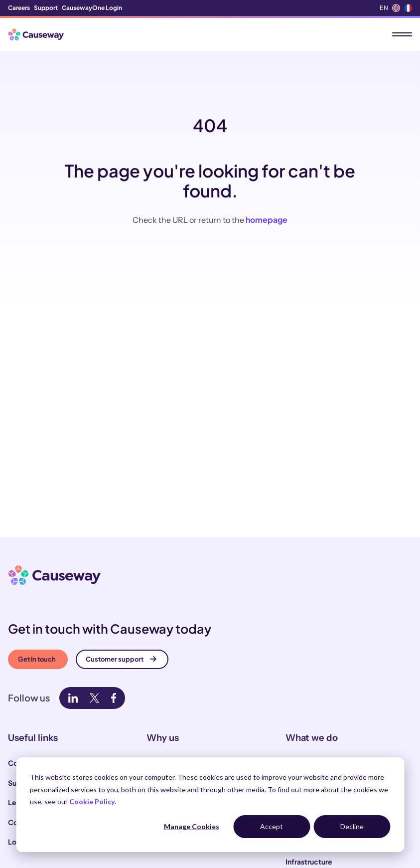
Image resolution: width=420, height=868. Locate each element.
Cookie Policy (92, 801)
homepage (267, 220)
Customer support (121, 659)
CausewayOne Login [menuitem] (92, 8)
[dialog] (210, 805)
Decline (352, 826)
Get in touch (37, 659)
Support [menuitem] (46, 8)
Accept (272, 826)
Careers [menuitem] (19, 8)
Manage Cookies (192, 826)
